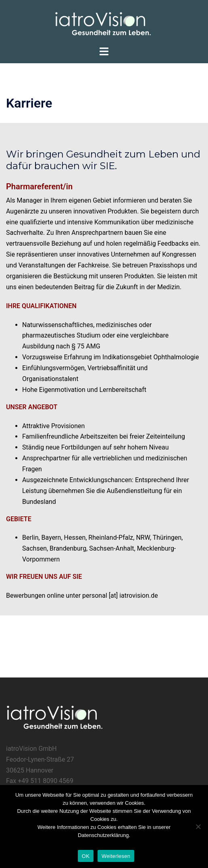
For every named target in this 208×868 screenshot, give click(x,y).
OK (86, 856)
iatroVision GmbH (31, 749)
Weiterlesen (116, 856)
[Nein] (198, 827)
